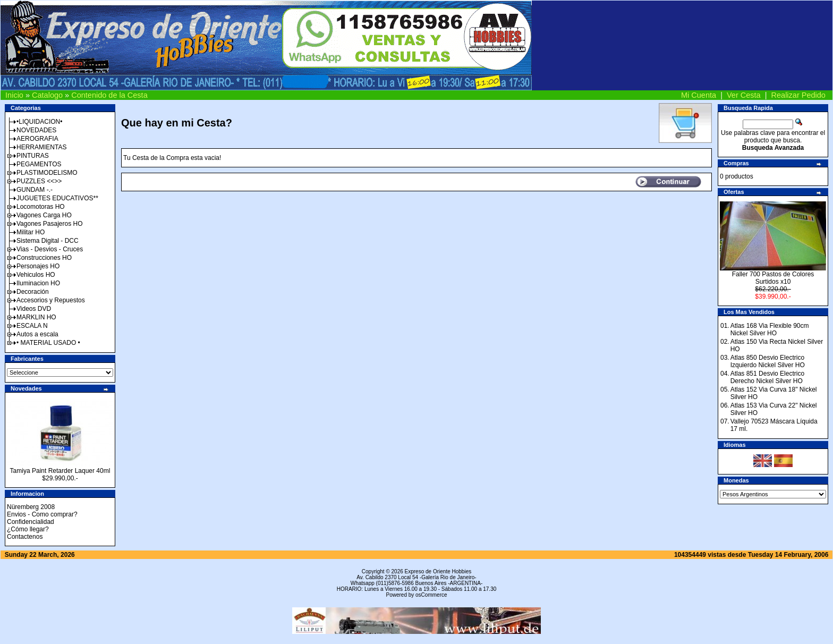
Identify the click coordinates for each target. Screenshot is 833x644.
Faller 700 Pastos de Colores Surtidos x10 (773, 278)
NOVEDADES (36, 130)
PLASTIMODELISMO (47, 173)
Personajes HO (38, 266)
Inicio (14, 95)
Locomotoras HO (41, 207)
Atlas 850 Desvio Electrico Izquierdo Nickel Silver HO (768, 361)
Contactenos (25, 537)
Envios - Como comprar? (42, 514)
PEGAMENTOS (39, 164)
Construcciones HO (44, 258)
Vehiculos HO (36, 275)
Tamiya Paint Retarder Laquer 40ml (60, 471)
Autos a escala (37, 334)
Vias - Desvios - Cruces (50, 249)
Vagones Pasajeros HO (50, 224)
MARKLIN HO (36, 317)
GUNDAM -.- (35, 190)
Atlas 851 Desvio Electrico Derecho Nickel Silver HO (767, 377)
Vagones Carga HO (44, 215)
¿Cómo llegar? (28, 529)
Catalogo (47, 95)
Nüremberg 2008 (31, 507)
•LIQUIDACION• (39, 122)
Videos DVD (34, 309)
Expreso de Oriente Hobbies (438, 571)
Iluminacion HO (38, 283)
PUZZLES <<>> (39, 181)
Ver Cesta (744, 95)
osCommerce (431, 595)
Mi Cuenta (699, 95)
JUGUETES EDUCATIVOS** (57, 198)
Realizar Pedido (798, 95)
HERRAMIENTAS (41, 147)
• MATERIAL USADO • (48, 343)
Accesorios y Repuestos (51, 300)
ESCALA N (32, 326)
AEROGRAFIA (37, 139)
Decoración (33, 292)
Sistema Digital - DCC (48, 241)
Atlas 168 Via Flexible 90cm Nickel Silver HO (770, 329)
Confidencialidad (31, 522)
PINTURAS (33, 156)
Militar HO (31, 232)
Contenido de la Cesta (109, 95)
